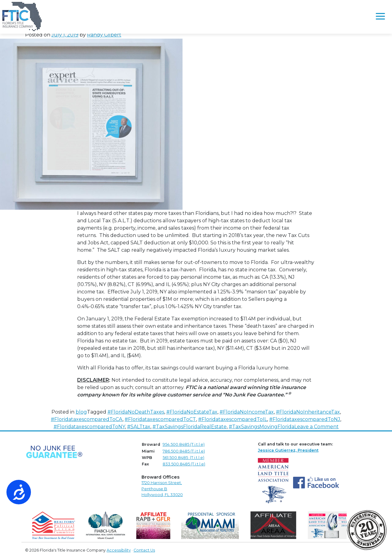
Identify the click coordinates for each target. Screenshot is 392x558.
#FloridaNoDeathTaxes (136, 412)
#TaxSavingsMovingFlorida (262, 427)
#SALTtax (139, 427)
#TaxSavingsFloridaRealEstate (190, 427)
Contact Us (144, 550)
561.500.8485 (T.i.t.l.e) (183, 458)
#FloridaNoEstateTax (192, 412)
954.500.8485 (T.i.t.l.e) (184, 444)
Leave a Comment (317, 427)
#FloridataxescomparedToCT (160, 419)
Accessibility (119, 550)
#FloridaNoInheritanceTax (308, 412)
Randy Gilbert (104, 35)
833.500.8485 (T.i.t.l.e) (184, 464)
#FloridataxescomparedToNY (89, 427)
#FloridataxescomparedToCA (87, 419)
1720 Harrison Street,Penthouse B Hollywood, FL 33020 (162, 489)
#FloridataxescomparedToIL (233, 419)
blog (81, 412)
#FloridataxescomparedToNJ (305, 419)
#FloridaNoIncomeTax (247, 412)
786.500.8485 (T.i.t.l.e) (184, 451)
